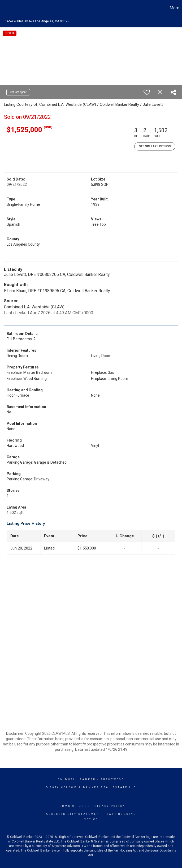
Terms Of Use (72, 806)
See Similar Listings (155, 146)
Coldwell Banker (77, 779)
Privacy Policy (108, 806)
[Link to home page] (7, 8)
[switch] (147, 92)
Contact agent (18, 92)
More (174, 8)
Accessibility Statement (74, 814)
